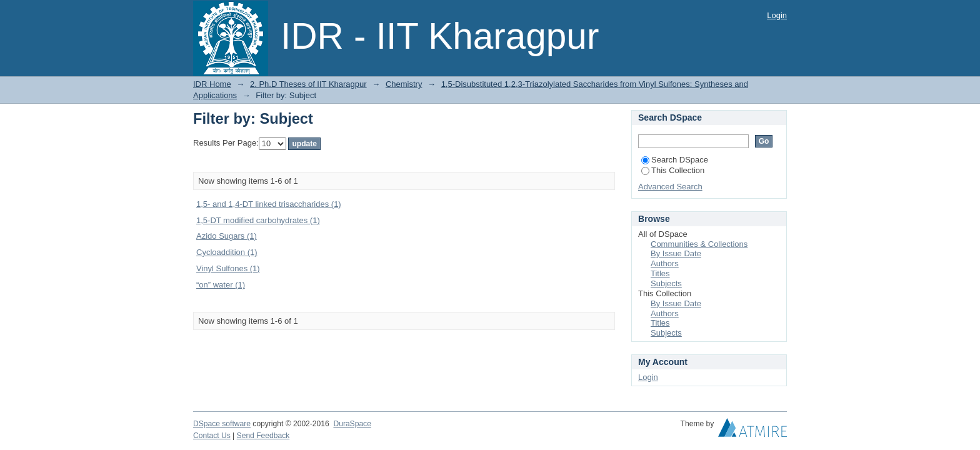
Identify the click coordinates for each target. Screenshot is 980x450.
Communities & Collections (699, 244)
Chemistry (404, 84)
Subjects (666, 283)
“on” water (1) (221, 285)
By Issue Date (676, 253)
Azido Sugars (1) (227, 236)
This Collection (673, 170)
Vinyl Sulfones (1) (228, 268)
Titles (660, 273)
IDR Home (212, 84)
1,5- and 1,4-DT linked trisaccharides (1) (269, 204)
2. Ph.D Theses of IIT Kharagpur (308, 84)
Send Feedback (263, 436)
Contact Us (212, 436)
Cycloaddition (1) (227, 252)
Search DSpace (675, 160)
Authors (665, 263)
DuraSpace (352, 424)
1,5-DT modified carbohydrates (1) (258, 220)
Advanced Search (670, 187)
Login (777, 15)
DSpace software (222, 424)
